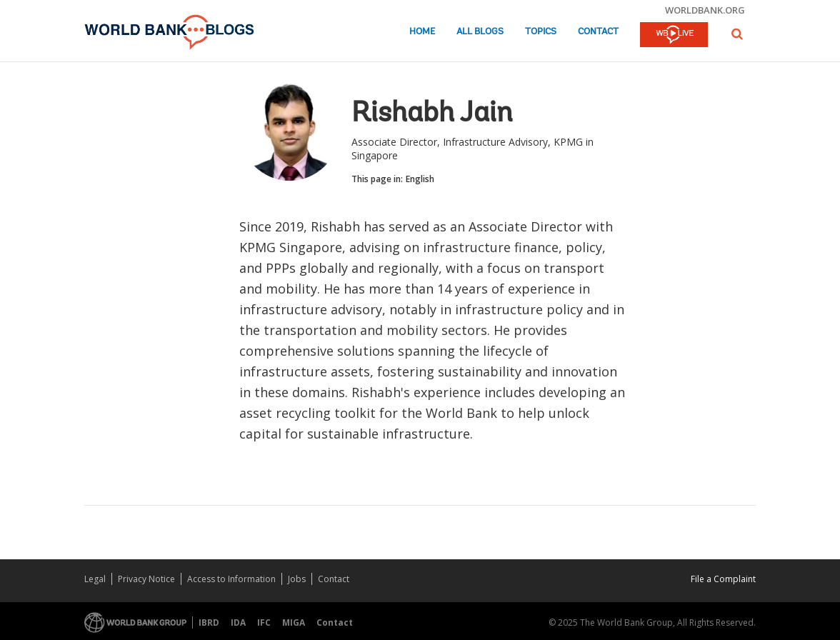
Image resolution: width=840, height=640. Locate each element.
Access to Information (231, 579)
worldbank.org (705, 10)
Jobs (297, 579)
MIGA (294, 622)
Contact (598, 32)
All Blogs (480, 32)
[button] (737, 34)
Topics (541, 32)
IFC (264, 622)
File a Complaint (723, 579)
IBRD (209, 622)
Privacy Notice (146, 579)
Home (422, 32)
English (420, 179)
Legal (95, 579)
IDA (238, 622)
